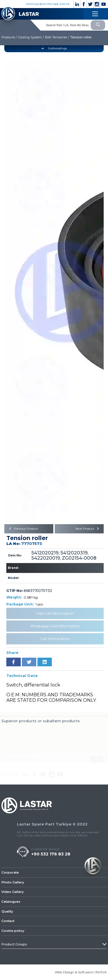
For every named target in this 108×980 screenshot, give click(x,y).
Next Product (88, 529)
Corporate (10, 872)
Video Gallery (13, 892)
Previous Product (23, 529)
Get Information (55, 639)
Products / (9, 37)
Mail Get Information (55, 613)
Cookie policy (13, 931)
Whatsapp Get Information (55, 626)
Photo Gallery (13, 882)
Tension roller (81, 37)
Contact (8, 921)
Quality (7, 911)
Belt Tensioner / (57, 37)
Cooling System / (31, 37)
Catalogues (11, 902)
